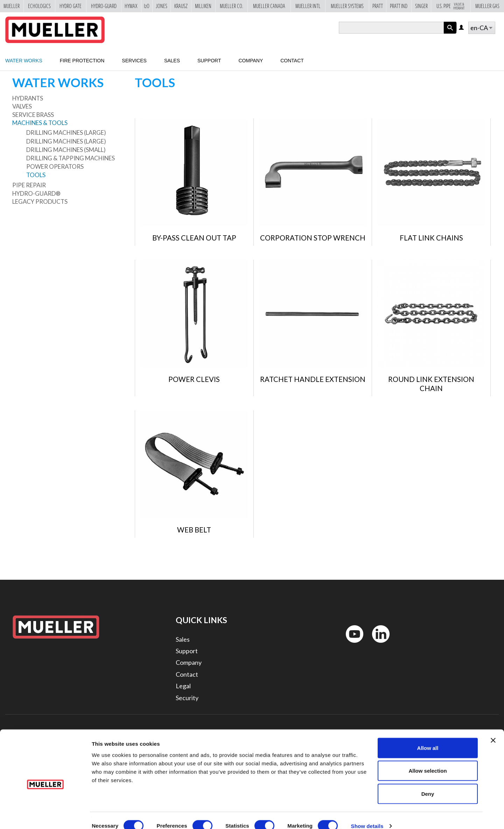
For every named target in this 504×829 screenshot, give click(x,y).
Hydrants (28, 98)
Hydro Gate (71, 6)
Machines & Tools (40, 123)
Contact (292, 61)
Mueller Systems (347, 6)
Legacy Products (40, 201)
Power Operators (55, 166)
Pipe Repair (29, 185)
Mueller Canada (269, 6)
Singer (421, 6)
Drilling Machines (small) (66, 150)
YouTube (351, 644)
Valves (22, 106)
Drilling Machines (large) (66, 133)
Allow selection (428, 760)
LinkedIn (377, 644)
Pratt (378, 6)
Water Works (24, 61)
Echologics (39, 6)
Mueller (12, 6)
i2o (147, 6)
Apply (450, 33)
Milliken (203, 6)
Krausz (181, 6)
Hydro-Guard (104, 6)
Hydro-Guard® (36, 193)
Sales (172, 61)
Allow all (428, 737)
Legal (183, 686)
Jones (162, 6)
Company (251, 61)
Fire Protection (82, 61)
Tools (36, 175)
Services (134, 61)
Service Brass (33, 115)
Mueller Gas (487, 6)
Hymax (131, 6)
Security (187, 698)
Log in (462, 28)
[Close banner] (493, 730)
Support (209, 61)
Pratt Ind (399, 6)
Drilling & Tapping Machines (71, 158)
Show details (367, 815)
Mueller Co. (231, 6)
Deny (428, 783)
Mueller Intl (308, 6)
